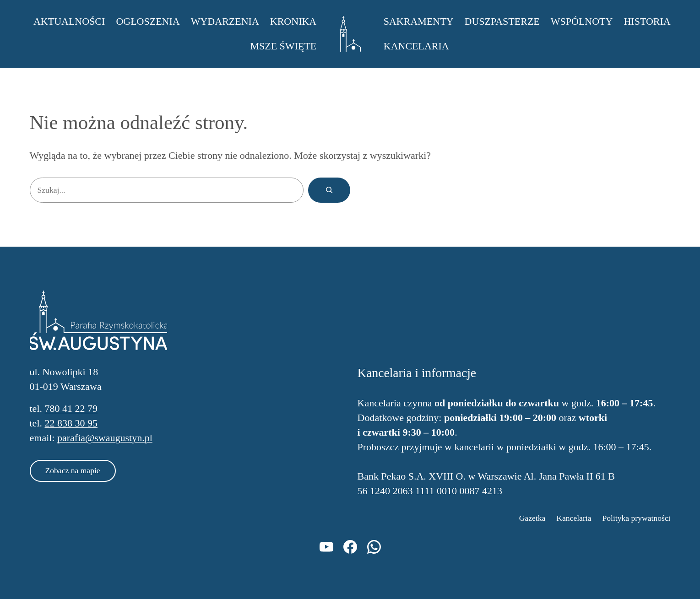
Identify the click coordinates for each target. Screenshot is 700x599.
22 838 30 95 (71, 423)
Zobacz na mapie (73, 470)
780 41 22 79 (71, 408)
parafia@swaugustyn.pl (105, 438)
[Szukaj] (329, 190)
